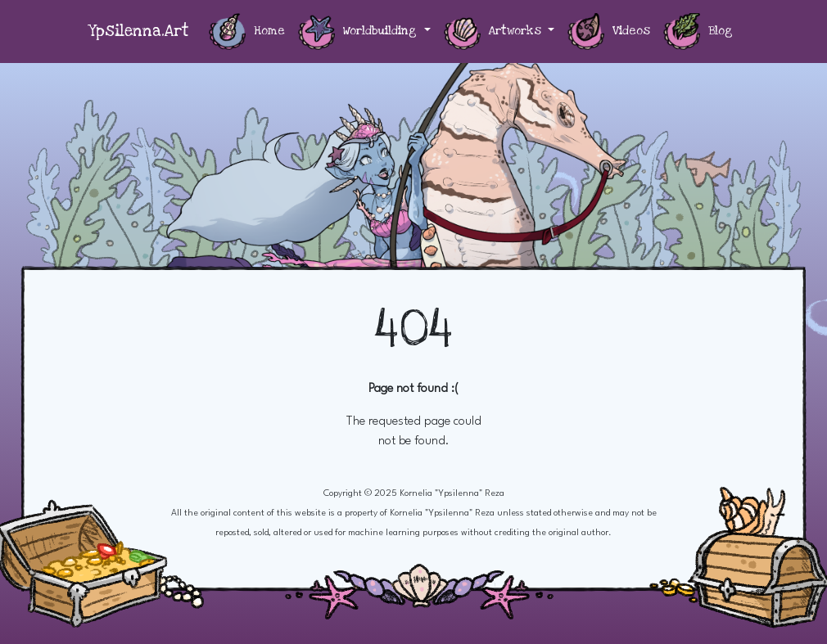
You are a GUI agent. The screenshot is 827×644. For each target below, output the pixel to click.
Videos (609, 32)
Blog (698, 32)
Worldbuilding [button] (359, 32)
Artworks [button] (495, 32)
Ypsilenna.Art (138, 32)
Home (247, 32)
